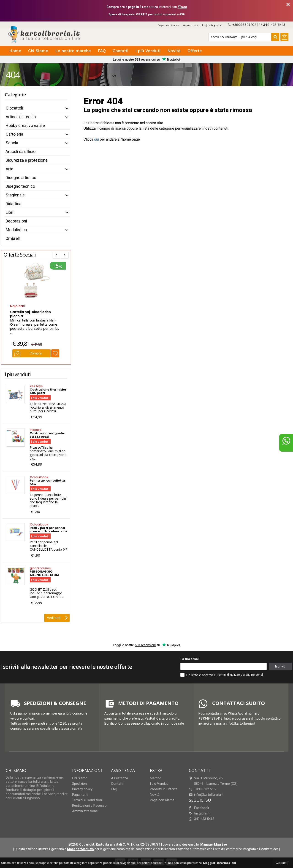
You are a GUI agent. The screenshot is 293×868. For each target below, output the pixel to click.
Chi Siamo (38, 51)
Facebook (199, 808)
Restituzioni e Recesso (89, 806)
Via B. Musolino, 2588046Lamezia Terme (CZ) (213, 781)
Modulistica (16, 230)
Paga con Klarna (168, 25)
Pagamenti (80, 795)
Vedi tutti (57, 617)
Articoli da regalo (21, 117)
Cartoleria (14, 134)
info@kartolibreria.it (206, 795)
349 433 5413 (272, 25)
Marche (156, 778)
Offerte (195, 51)
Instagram (199, 813)
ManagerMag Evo (214, 844)
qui (96, 139)
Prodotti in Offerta (164, 789)
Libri (9, 212)
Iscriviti (280, 666)
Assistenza (191, 25)
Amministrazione (85, 811)
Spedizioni (80, 784)
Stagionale (15, 195)
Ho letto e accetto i (198, 675)
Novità (174, 51)
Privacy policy (82, 789)
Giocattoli (14, 108)
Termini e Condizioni (87, 800)
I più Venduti (148, 51)
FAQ (102, 51)
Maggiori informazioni (220, 863)
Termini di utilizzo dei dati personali (240, 675)
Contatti (121, 51)
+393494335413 (210, 718)
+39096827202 (242, 25)
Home (15, 51)
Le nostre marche (73, 51)
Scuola (12, 143)
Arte (9, 169)
